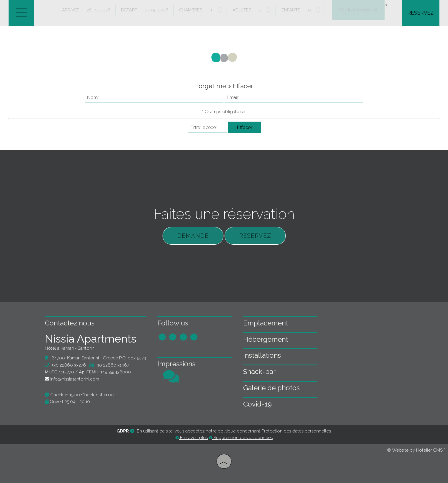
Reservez (421, 13)
